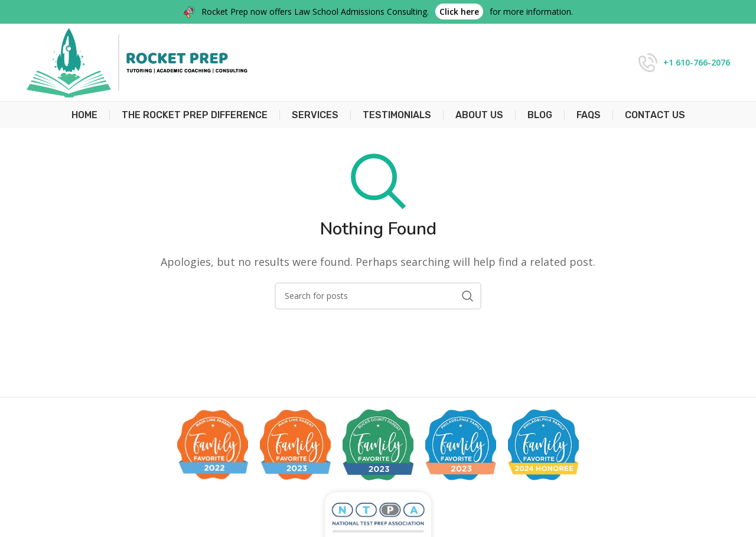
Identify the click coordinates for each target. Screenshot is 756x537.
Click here (459, 12)
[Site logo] (137, 61)
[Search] (378, 296)
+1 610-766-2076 (697, 62)
